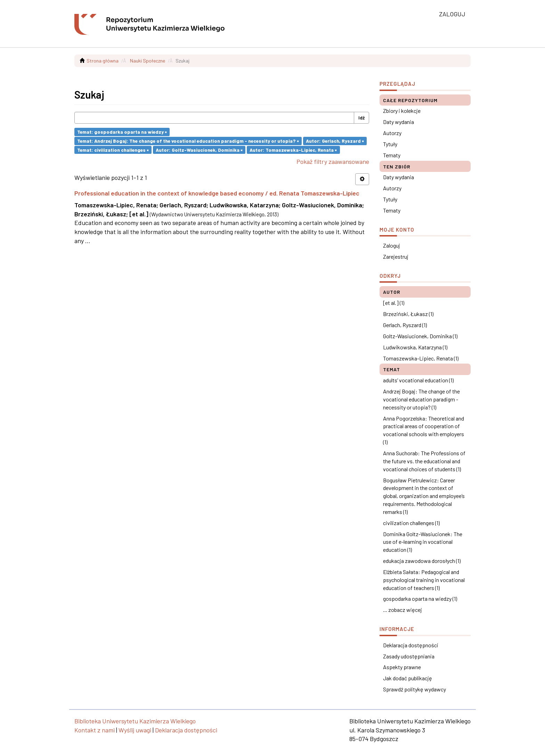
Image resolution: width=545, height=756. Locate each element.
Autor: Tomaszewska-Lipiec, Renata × (293, 149)
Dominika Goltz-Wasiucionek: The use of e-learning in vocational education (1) (423, 542)
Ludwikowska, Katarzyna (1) (415, 347)
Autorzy (392, 133)
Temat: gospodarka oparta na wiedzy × (122, 132)
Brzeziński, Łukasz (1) (408, 314)
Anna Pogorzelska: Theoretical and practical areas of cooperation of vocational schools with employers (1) (424, 430)
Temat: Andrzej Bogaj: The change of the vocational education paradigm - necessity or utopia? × (188, 141)
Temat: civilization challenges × (113, 149)
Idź (361, 118)
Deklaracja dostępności (411, 645)
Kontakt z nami (95, 730)
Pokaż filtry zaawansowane (333, 161)
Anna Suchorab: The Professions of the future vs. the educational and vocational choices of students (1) (424, 461)
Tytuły (390, 144)
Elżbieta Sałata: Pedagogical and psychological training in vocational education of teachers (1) (424, 580)
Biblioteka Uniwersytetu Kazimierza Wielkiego (135, 721)
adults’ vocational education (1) (418, 380)
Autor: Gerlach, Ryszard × (335, 141)
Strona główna (103, 61)
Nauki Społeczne (148, 61)
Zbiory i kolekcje (402, 111)
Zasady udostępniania (409, 656)
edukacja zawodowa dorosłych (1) (422, 561)
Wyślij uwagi (135, 730)
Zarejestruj (396, 256)
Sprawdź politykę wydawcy (414, 689)
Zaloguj (392, 245)
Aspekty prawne (402, 667)
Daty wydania (398, 122)
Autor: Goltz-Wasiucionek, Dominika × (199, 149)
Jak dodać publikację (408, 678)
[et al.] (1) (394, 303)
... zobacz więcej (402, 610)
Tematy (392, 155)
